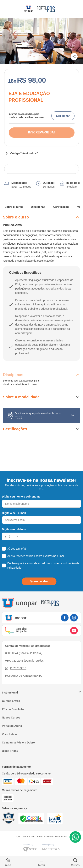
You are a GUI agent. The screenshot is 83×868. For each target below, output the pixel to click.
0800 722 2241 (15, 661)
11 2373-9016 (16, 668)
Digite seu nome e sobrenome (21, 497)
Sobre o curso (14, 207)
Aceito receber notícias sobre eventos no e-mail (36, 556)
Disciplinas (38, 207)
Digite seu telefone (14, 529)
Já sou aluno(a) (17, 549)
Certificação (61, 207)
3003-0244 (12, 653)
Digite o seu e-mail (14, 513)
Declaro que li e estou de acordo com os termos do (43, 565)
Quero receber (39, 581)
